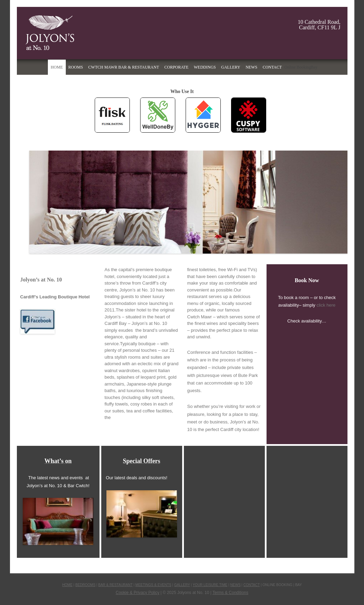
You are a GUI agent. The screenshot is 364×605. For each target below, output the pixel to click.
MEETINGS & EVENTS (153, 585)
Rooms (76, 67)
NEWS (236, 585)
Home (57, 67)
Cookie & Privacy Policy (138, 593)
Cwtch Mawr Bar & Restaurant (123, 67)
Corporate (176, 67)
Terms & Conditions (230, 593)
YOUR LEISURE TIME (210, 585)
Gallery (231, 67)
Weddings (205, 67)
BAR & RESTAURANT (115, 585)
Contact (272, 67)
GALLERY (182, 585)
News (251, 67)
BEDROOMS (85, 585)
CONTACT (252, 585)
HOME (67, 585)
